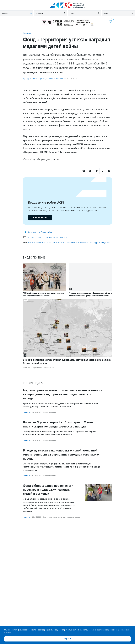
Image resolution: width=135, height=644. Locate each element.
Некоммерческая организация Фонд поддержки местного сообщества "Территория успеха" (69, 243)
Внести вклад (40, 218)
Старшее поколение (55, 79)
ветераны (32, 237)
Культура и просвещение (34, 79)
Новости (27, 33)
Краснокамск (34, 232)
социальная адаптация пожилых (52, 237)
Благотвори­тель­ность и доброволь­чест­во (61, 517)
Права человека (49, 412)
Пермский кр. (47, 232)
